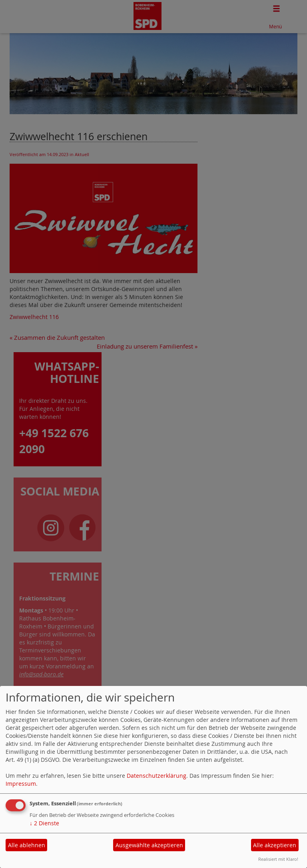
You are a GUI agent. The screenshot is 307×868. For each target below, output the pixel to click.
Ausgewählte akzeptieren (149, 845)
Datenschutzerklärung (156, 776)
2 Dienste (44, 823)
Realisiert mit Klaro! (278, 859)
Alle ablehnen (27, 845)
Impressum (21, 784)
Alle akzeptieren (275, 845)
